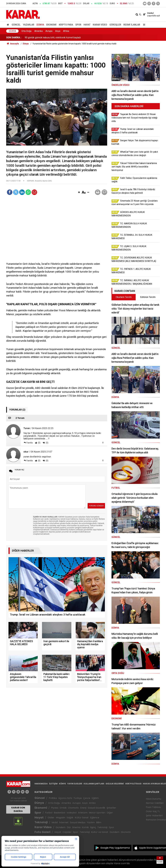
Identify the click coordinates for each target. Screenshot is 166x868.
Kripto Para (66, 25)
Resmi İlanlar (132, 25)
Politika (53, 798)
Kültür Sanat (82, 818)
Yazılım (91, 822)
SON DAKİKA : (14, 38)
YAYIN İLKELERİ (75, 784)
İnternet (64, 822)
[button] (79, 192)
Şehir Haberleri (154, 816)
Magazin (60, 818)
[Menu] (143, 25)
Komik (85, 827)
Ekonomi (51, 25)
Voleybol (72, 813)
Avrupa (49, 31)
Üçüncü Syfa (65, 798)
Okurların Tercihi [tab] (124, 297)
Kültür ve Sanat (100, 832)
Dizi (69, 827)
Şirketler (111, 808)
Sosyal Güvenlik (96, 808)
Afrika (66, 31)
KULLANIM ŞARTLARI (94, 784)
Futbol (49, 813)
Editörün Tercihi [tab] (148, 297)
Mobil (55, 822)
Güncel (16, 25)
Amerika (38, 31)
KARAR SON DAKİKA (18, 809)
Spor (78, 25)
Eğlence (95, 818)
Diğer (110, 813)
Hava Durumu (153, 799)
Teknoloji (41, 822)
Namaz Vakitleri (155, 803)
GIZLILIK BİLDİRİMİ (115, 784)
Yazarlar (29, 25)
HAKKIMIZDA (41, 784)
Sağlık (70, 818)
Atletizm (83, 813)
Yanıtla (29, 443)
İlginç (93, 827)
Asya (58, 31)
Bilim (99, 822)
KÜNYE (62, 784)
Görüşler (115, 25)
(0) (39, 443)
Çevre (87, 798)
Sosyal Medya (78, 822)
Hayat (87, 25)
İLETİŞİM (53, 784)
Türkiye (78, 798)
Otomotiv (73, 808)
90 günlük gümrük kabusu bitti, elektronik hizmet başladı (53, 38)
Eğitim (95, 798)
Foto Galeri (42, 832)
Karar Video (100, 25)
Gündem (61, 827)
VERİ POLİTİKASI (133, 784)
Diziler (51, 818)
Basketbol (59, 813)
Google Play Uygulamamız (115, 848)
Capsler (67, 832)
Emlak (63, 808)
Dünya (40, 25)
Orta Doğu (26, 31)
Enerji (83, 808)
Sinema (76, 827)
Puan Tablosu (153, 807)
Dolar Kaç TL (153, 811)
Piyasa (55, 808)
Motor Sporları (97, 813)
